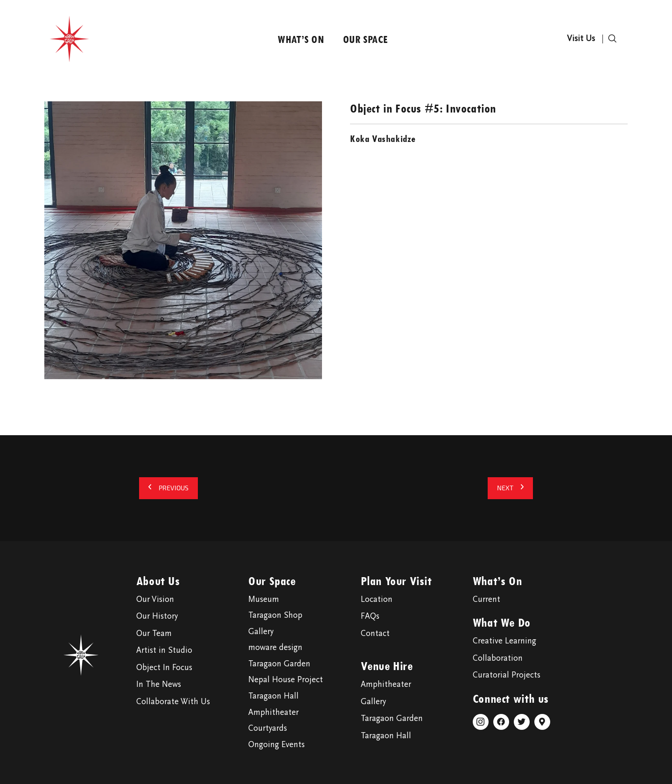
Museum (264, 600)
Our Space (366, 39)
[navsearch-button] (612, 39)
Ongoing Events (276, 745)
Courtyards (268, 729)
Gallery (261, 632)
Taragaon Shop (275, 616)
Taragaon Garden (279, 664)
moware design (275, 648)
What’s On (301, 39)
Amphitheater (273, 713)
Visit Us (581, 39)
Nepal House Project (286, 680)
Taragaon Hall (273, 697)
